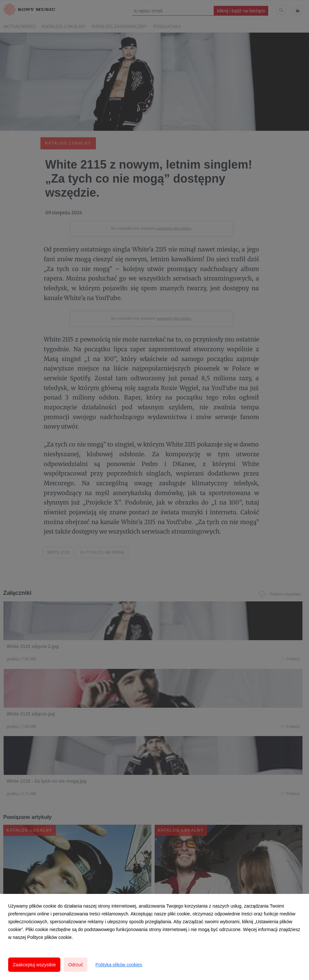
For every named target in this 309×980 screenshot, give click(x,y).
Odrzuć (76, 965)
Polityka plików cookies (119, 965)
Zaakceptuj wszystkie (34, 965)
